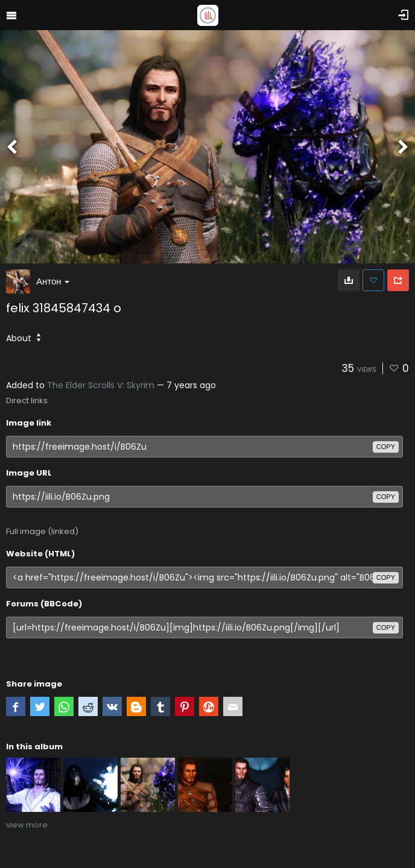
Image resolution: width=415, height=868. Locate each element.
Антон (53, 281)
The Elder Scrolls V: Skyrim (101, 385)
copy (386, 447)
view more (27, 825)
